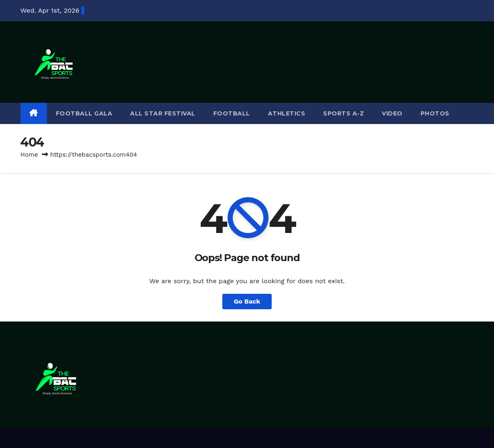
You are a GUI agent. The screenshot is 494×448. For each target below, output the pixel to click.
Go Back (247, 301)
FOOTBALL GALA (84, 113)
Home (29, 155)
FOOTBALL (232, 113)
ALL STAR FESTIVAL (163, 113)
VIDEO (392, 113)
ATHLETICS (287, 113)
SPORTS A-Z (343, 113)
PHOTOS (435, 113)
